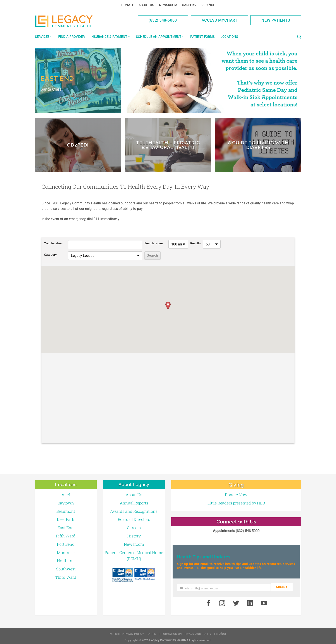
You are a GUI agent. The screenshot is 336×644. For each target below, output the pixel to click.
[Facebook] (208, 601)
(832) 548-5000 (163, 20)
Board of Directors (134, 519)
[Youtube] (264, 601)
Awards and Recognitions (134, 511)
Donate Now (236, 495)
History (134, 536)
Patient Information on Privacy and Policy (179, 632)
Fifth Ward (66, 536)
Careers (189, 5)
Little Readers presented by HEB (236, 503)
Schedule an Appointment (160, 37)
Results (195, 243)
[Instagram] (222, 601)
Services (44, 37)
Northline (66, 561)
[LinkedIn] (250, 601)
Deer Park (66, 519)
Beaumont (66, 511)
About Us (146, 5)
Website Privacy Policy (127, 632)
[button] (168, 306)
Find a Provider (71, 37)
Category (50, 255)
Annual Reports (134, 503)
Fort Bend (66, 544)
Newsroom (168, 5)
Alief (66, 495)
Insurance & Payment (110, 37)
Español (208, 5)
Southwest (66, 569)
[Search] (299, 37)
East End (66, 528)
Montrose (66, 552)
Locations (229, 37)
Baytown (66, 503)
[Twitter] (236, 601)
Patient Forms (202, 37)
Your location (53, 243)
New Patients (276, 20)
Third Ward (66, 577)
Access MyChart (220, 20)
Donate (128, 5)
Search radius (154, 243)
